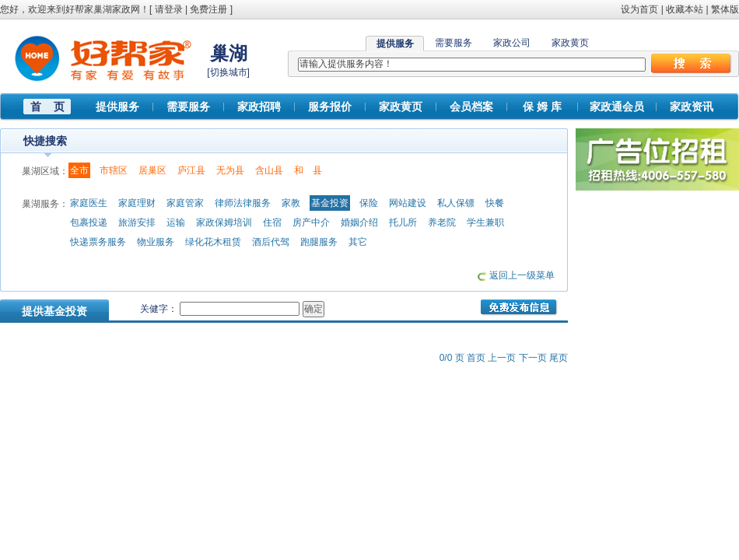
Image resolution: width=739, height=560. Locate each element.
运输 (176, 222)
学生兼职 (485, 222)
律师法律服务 (243, 203)
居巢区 (152, 170)
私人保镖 (456, 203)
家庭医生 (89, 203)
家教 (291, 203)
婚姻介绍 (359, 222)
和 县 (308, 170)
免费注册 (208, 9)
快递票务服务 (98, 242)
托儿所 (403, 222)
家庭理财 (137, 203)
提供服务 (117, 107)
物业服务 (156, 242)
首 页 (47, 107)
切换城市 (229, 72)
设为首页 (639, 9)
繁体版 (725, 9)
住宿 (272, 222)
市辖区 (114, 170)
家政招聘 (259, 107)
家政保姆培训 (224, 222)
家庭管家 (185, 203)
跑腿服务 (319, 242)
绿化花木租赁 (213, 242)
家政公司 (512, 43)
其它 (358, 242)
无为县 (230, 170)
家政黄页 (570, 43)
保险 (369, 203)
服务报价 (330, 107)
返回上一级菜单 (522, 275)
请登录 (169, 9)
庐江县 (191, 170)
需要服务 (454, 43)
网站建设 (408, 203)
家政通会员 (617, 107)
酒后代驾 (271, 242)
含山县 (269, 170)
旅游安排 (137, 222)
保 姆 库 (542, 107)
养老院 (442, 222)
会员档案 (471, 107)
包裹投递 (89, 222)
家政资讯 (692, 107)
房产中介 (311, 222)
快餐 (495, 203)
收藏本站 (685, 9)
